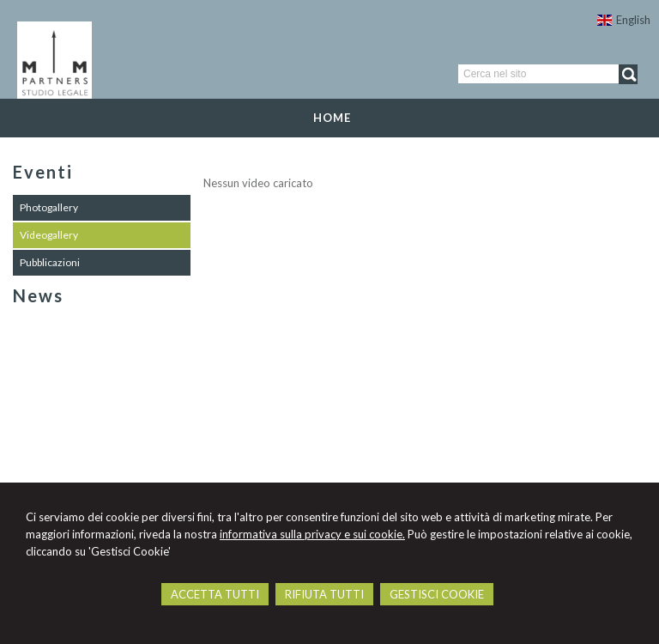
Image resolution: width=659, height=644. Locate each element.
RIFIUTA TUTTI (324, 594)
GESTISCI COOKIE (437, 594)
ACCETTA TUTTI (215, 594)
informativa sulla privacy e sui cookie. (312, 534)
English (624, 20)
